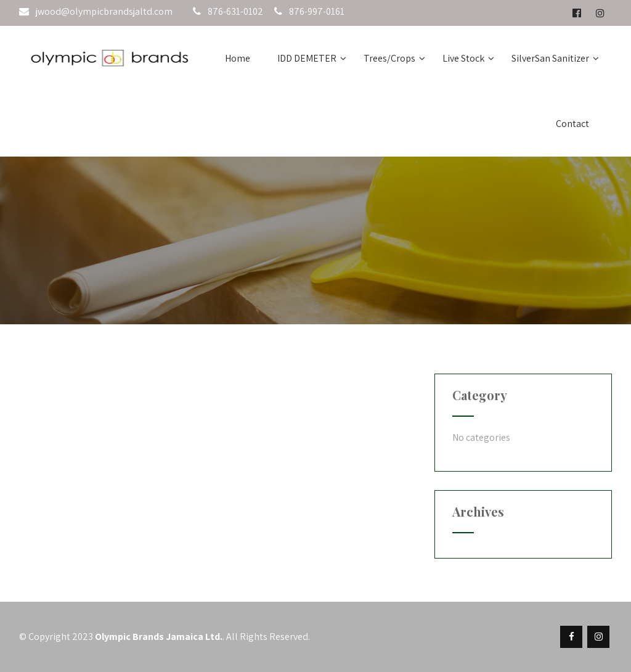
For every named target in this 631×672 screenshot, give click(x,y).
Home (238, 58)
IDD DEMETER (312, 58)
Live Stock (468, 58)
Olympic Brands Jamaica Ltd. (159, 637)
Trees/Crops (394, 58)
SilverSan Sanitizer (555, 58)
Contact (572, 124)
